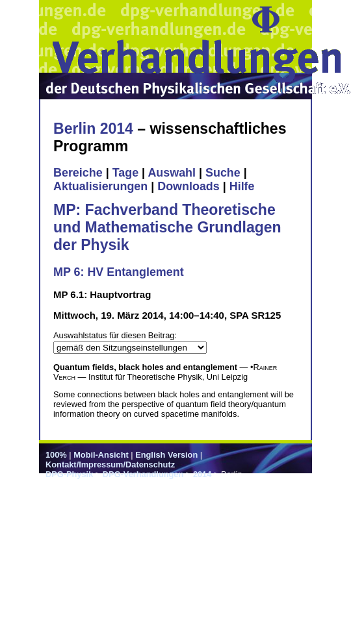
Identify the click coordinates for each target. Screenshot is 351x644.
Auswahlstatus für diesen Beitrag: (115, 335)
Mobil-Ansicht (101, 455)
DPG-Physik (69, 474)
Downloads (188, 186)
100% (56, 455)
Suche (223, 173)
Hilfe (242, 186)
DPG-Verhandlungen (143, 474)
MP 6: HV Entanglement (119, 272)
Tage (125, 173)
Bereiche (78, 173)
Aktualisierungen (100, 186)
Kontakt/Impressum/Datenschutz (110, 464)
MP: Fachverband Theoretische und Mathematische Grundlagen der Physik (167, 227)
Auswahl (172, 173)
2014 (202, 474)
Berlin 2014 (93, 129)
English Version (166, 455)
